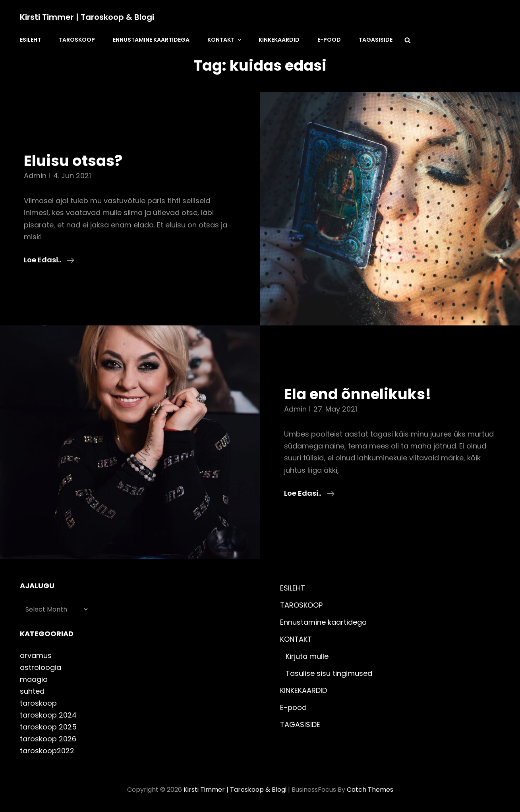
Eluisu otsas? (73, 161)
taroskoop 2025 (48, 727)
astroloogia (41, 667)
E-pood (329, 40)
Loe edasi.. (49, 260)
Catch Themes (370, 790)
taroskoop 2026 (48, 739)
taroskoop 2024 (48, 715)
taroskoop (38, 703)
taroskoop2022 (47, 751)
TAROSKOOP (77, 40)
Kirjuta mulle (307, 656)
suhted (32, 691)
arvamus (36, 655)
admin (35, 176)
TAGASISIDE (376, 40)
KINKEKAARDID (279, 40)
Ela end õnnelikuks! (358, 394)
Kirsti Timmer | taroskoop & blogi (87, 17)
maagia (34, 679)
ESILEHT (30, 40)
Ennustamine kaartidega (151, 40)
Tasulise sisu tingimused (329, 673)
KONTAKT (225, 40)
